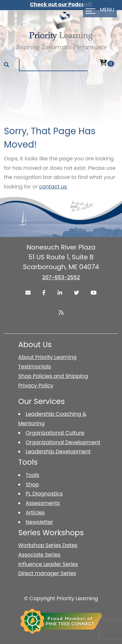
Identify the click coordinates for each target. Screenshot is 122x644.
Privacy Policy (36, 386)
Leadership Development (58, 451)
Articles (35, 513)
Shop (32, 484)
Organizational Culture (55, 433)
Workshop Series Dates (48, 545)
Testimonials (35, 367)
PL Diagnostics (44, 494)
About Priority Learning (47, 357)
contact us (53, 187)
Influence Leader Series (48, 564)
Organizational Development (63, 442)
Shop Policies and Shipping (53, 376)
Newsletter (39, 522)
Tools (32, 475)
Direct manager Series (47, 573)
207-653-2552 (61, 277)
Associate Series (39, 555)
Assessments (43, 503)
